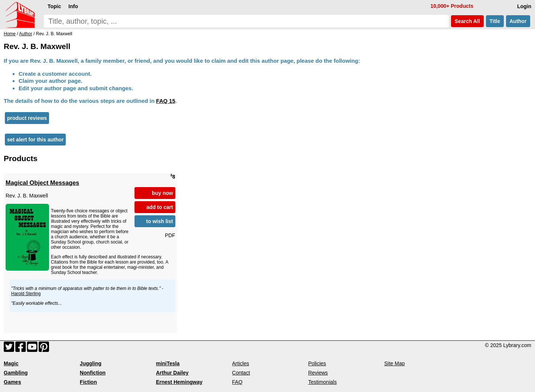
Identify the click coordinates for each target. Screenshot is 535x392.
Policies (317, 363)
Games (12, 382)
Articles (241, 363)
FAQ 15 (166, 101)
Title (495, 21)
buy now (163, 193)
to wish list (159, 221)
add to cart (160, 207)
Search (467, 21)
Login (524, 6)
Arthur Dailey (172, 373)
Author (518, 21)
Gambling (16, 373)
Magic (11, 363)
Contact (241, 373)
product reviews (27, 118)
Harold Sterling (26, 294)
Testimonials (322, 382)
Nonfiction (93, 373)
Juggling (91, 363)
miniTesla (168, 363)
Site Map (394, 363)
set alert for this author (35, 140)
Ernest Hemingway (179, 382)
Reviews (318, 373)
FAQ (237, 382)
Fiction (88, 382)
